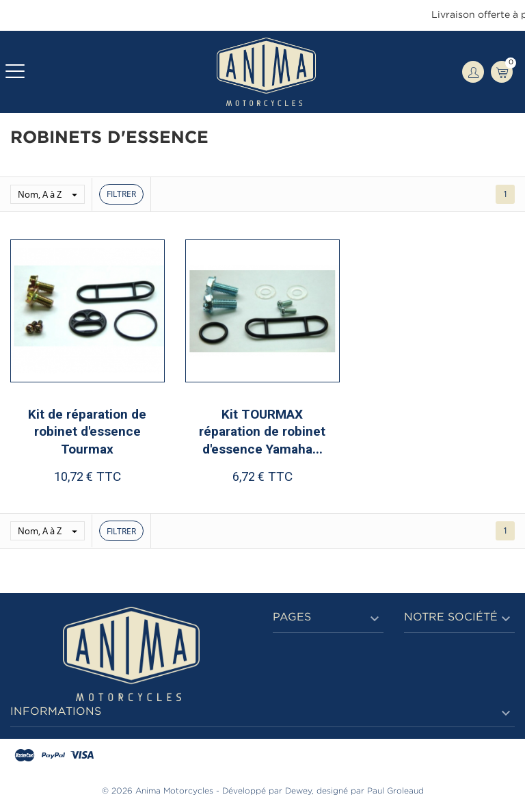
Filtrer (121, 194)
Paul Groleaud (395, 791)
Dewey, (299, 791)
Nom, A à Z (51, 194)
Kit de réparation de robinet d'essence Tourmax (87, 432)
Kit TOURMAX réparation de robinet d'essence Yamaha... (262, 432)
